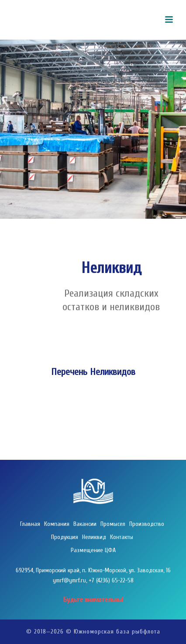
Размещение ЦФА (93, 550)
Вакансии (85, 524)
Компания (57, 524)
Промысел (113, 524)
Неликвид (94, 537)
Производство (147, 524)
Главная (30, 524)
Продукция (65, 537)
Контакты (122, 537)
